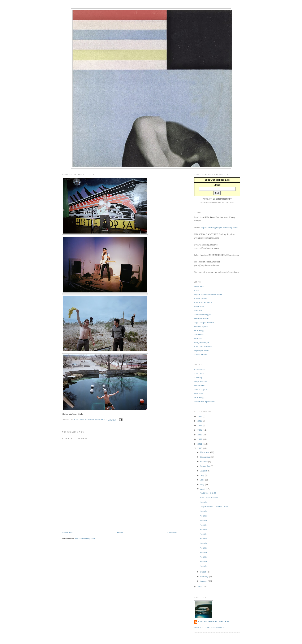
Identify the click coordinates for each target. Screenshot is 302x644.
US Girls (198, 310)
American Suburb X (203, 302)
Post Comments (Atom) (85, 539)
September (205, 466)
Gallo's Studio (200, 354)
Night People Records (204, 322)
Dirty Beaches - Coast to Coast (214, 506)
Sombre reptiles (201, 326)
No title (203, 502)
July (202, 475)
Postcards (198, 393)
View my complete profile (209, 627)
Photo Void (199, 286)
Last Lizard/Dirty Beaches (214, 622)
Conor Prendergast (202, 314)
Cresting (198, 377)
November (205, 457)
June (203, 480)
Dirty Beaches (200, 381)
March (204, 572)
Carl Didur (199, 373)
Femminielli (200, 385)
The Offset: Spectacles (204, 401)
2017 (200, 416)
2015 (200, 425)
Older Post (172, 532)
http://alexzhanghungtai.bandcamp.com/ (219, 227)
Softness (198, 338)
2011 (200, 444)
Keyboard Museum (203, 346)
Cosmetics (199, 334)
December (205, 452)
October (204, 461)
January (204, 581)
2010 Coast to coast (209, 497)
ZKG (196, 290)
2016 (200, 421)
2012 (200, 439)
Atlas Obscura (200, 298)
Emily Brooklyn (201, 342)
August (204, 471)
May (203, 484)
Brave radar (199, 369)
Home (120, 532)
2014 (200, 430)
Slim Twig (199, 330)
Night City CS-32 (208, 493)
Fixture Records (201, 318)
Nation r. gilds (200, 389)
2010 (200, 448)
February (205, 576)
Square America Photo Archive (208, 294)
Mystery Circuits (202, 351)
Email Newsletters (213, 203)
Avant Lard (199, 306)
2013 (200, 435)
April (203, 489)
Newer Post (67, 532)
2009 (200, 587)
